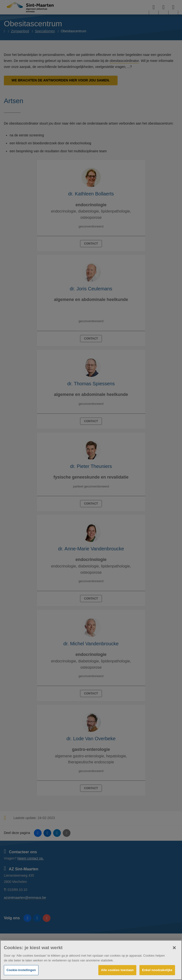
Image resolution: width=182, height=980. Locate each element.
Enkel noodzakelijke (157, 970)
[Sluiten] (174, 948)
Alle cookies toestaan (117, 970)
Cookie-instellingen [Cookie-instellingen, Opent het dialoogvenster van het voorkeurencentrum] (21, 970)
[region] (91, 960)
